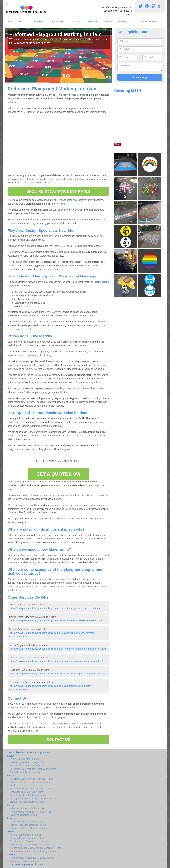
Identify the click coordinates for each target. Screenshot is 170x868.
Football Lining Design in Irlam (25, 772)
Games (109, 22)
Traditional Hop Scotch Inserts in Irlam (29, 841)
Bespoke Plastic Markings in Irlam (27, 838)
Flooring (93, 22)
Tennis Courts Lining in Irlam (24, 759)
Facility (76, 22)
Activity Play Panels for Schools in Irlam (30, 845)
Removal (39, 22)
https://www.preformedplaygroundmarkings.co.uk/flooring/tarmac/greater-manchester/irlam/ (56, 661)
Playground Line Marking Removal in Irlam (31, 779)
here (61, 246)
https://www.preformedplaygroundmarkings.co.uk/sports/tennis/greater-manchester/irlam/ (55, 608)
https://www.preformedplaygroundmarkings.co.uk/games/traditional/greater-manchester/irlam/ (57, 674)
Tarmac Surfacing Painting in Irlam (27, 822)
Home (10, 22)
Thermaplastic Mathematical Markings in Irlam (33, 851)
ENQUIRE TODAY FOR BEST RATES (58, 191)
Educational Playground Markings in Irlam (31, 789)
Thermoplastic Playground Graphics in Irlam (32, 858)
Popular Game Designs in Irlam (26, 835)
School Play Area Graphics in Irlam (27, 808)
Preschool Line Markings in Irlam (26, 792)
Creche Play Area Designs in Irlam (27, 802)
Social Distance (149, 22)
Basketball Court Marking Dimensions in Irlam (33, 769)
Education (58, 22)
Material (124, 22)
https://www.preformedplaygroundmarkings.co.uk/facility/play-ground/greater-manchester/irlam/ (58, 649)
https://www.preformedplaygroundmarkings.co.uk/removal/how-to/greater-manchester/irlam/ (56, 620)
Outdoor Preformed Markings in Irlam (28, 828)
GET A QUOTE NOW (58, 474)
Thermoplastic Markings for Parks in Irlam (31, 812)
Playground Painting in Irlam (24, 861)
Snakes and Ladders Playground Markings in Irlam (35, 848)
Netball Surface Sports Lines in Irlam (28, 766)
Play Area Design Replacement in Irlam (30, 782)
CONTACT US (58, 739)
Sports (23, 22)
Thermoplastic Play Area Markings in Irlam (29, 752)
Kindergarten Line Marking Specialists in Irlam (33, 799)
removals (67, 519)
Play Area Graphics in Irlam (24, 815)
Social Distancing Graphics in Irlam (25, 864)
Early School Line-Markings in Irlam (28, 795)
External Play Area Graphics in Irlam (28, 825)
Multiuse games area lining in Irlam (27, 762)
